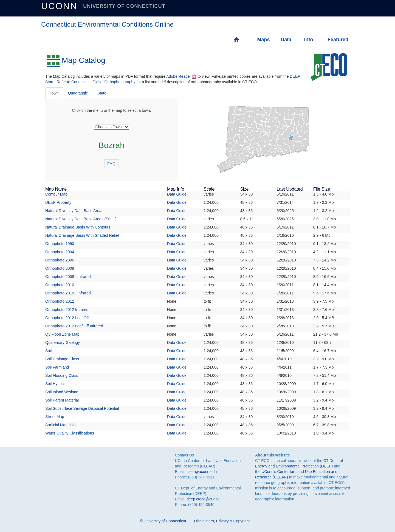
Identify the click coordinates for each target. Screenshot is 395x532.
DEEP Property (58, 202)
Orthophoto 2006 (60, 260)
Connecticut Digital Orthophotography (103, 82)
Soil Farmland (57, 367)
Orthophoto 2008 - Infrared (68, 277)
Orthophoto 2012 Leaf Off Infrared (74, 326)
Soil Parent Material (62, 400)
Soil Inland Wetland (62, 392)
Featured (333, 40)
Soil (48, 351)
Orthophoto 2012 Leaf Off (67, 318)
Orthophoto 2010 (60, 285)
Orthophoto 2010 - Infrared (68, 293)
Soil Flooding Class (62, 375)
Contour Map (56, 194)
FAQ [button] (112, 164)
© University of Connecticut (163, 521)
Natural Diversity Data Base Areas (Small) (81, 219)
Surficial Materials (60, 425)
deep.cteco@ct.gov (203, 499)
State (102, 93)
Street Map (55, 417)
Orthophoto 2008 (60, 268)
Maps (263, 40)
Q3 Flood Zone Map (62, 334)
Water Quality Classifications (70, 433)
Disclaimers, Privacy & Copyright (222, 521)
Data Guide (177, 194)
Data (286, 40)
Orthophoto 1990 (60, 244)
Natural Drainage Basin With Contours (78, 227)
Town (54, 93)
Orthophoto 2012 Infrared (67, 310)
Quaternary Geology (63, 342)
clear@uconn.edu (202, 472)
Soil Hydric (54, 384)
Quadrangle (78, 93)
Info (308, 40)
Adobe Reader (179, 76)
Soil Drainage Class (62, 359)
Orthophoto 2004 (60, 252)
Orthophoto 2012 (60, 301)
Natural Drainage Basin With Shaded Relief (82, 235)
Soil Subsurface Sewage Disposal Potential (82, 408)
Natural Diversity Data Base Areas (74, 211)
